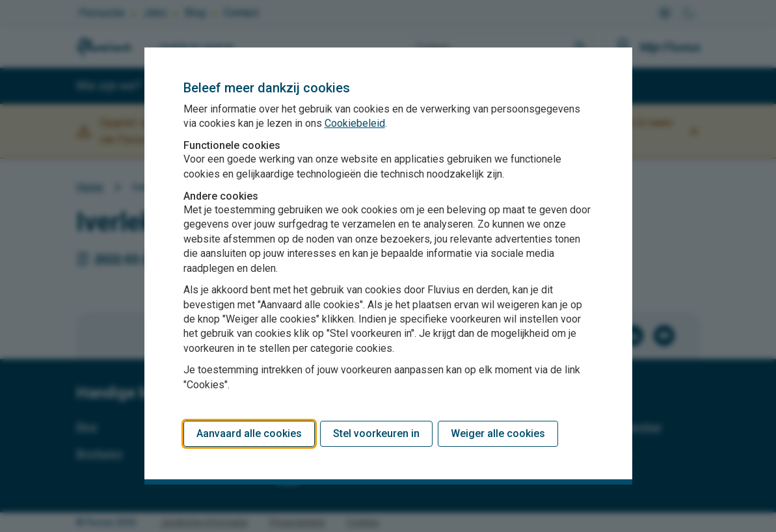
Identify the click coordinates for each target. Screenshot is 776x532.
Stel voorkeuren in (376, 433)
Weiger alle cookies (498, 433)
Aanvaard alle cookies (249, 433)
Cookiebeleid (355, 123)
